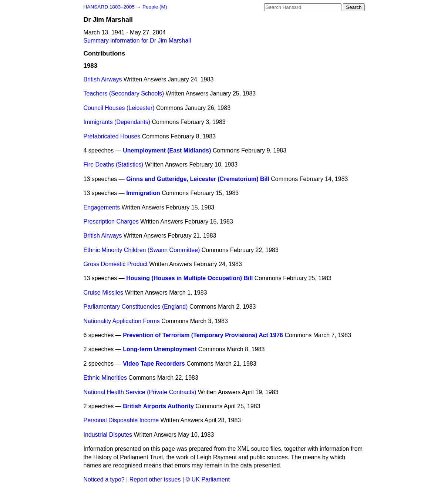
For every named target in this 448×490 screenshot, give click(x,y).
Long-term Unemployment (160, 349)
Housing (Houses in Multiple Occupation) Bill (189, 278)
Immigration (143, 193)
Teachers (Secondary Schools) (124, 93)
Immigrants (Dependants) (117, 122)
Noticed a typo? (104, 479)
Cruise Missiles (104, 293)
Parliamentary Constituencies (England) (136, 307)
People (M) (155, 7)
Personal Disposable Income (121, 420)
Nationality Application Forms (122, 321)
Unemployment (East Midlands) (167, 150)
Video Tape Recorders (154, 364)
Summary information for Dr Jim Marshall (137, 41)
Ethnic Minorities (105, 378)
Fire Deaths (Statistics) (114, 165)
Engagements (102, 207)
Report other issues (155, 479)
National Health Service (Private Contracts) (140, 392)
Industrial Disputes (108, 435)
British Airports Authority (158, 406)
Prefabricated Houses (112, 136)
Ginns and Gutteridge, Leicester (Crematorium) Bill (198, 179)
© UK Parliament (208, 479)
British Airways (103, 79)
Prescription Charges (111, 221)
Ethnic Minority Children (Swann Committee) (142, 250)
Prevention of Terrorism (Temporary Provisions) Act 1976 (203, 335)
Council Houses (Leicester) (119, 108)
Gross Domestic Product (116, 264)
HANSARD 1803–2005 (109, 7)
